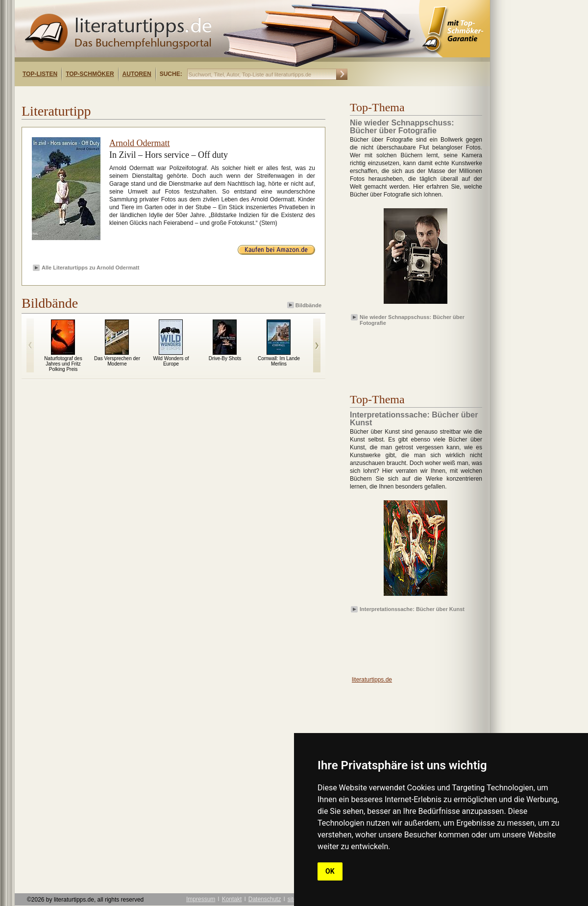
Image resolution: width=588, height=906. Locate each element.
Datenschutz (265, 899)
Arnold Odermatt (139, 143)
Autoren (137, 74)
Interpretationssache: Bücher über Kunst (412, 609)
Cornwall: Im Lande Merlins (279, 361)
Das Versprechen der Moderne (117, 361)
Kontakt (232, 899)
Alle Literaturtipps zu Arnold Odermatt (90, 268)
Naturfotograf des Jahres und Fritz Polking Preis (63, 364)
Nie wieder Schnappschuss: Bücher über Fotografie (412, 319)
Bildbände (305, 305)
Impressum (201, 899)
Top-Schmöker (90, 74)
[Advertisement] (407, 351)
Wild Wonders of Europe (171, 361)
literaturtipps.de (372, 680)
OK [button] (330, 871)
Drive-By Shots (225, 358)
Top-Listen (40, 74)
